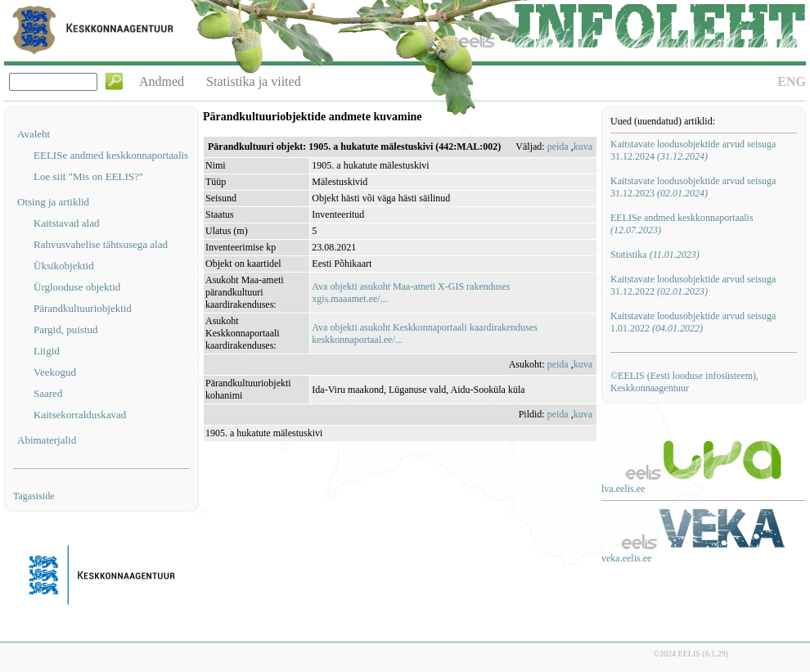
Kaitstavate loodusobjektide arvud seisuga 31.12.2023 (693, 187)
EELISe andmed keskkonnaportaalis (111, 155)
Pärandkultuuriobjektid (83, 308)
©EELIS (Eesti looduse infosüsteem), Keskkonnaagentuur (684, 382)
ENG (792, 81)
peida (558, 147)
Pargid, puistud (66, 329)
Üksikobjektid (64, 266)
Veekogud (55, 372)
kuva (583, 147)
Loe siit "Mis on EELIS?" (88, 176)
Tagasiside (34, 496)
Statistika (655, 255)
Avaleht (34, 134)
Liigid (47, 351)
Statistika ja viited (254, 81)
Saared (48, 393)
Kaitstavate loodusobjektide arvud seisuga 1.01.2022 (693, 322)
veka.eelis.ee (626, 558)
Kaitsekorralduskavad (80, 415)
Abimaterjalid (47, 440)
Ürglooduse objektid (77, 287)
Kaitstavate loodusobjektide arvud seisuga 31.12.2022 (693, 285)
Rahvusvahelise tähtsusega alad (101, 244)
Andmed (162, 81)
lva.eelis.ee (623, 489)
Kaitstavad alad (67, 223)
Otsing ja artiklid (53, 202)
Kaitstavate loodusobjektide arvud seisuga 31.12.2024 (693, 150)
